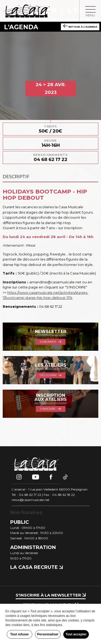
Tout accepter (76, 634)
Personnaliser (48, 634)
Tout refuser (20, 634)
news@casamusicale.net (31, 500)
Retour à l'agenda (80, 26)
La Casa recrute (36, 567)
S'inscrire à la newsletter (51, 595)
